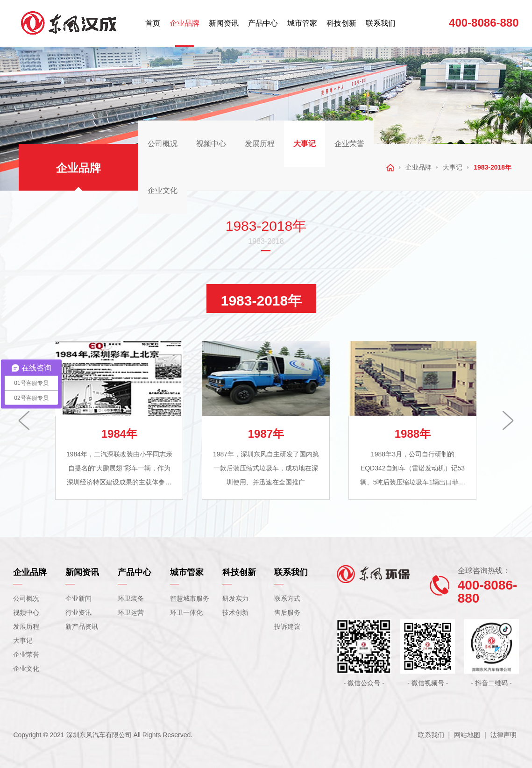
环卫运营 (131, 612)
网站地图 (467, 735)
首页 (153, 23)
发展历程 (260, 144)
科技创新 (341, 23)
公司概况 (163, 144)
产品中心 (263, 23)
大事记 (305, 144)
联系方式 (287, 598)
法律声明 (504, 735)
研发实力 (235, 598)
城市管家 (302, 23)
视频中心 (211, 144)
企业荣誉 (349, 144)
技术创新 (235, 612)
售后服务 (287, 612)
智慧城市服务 (190, 598)
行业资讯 (78, 612)
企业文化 (163, 190)
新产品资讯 (82, 626)
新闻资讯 (224, 23)
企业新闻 (78, 598)
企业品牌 (184, 23)
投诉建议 (287, 626)
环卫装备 (131, 598)
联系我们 (381, 23)
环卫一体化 (186, 612)
